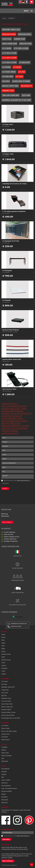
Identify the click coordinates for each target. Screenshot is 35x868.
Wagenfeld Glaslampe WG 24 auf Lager (16, 100)
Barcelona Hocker (9, 34)
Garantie (4, 774)
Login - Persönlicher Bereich (9, 788)
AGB (3, 758)
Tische (3, 663)
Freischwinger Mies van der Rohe (11, 718)
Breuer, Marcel (5, 740)
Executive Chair (25, 44)
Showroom (4, 783)
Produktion (4, 747)
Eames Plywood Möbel (8, 715)
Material (4, 750)
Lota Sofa (6, 81)
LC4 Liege (22, 72)
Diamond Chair (20, 39)
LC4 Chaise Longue (9, 72)
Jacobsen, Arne (6, 734)
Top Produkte (5, 679)
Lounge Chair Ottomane (21, 81)
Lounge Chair (5, 690)
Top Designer (5, 723)
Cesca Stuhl (7, 39)
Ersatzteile (11, 18)
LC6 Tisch (19, 77)
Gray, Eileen (5, 737)
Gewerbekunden (6, 786)
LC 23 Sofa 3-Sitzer (9, 53)
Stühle (3, 649)
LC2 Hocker (6, 67)
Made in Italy (5, 753)
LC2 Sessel (4, 681)
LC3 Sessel (17, 67)
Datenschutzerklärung (23, 481)
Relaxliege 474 (27, 86)
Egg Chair (4, 695)
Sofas (3, 640)
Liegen (3, 643)
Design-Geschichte (7, 791)
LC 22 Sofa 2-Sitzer (21, 48)
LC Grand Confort (6, 701)
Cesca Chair (5, 693)
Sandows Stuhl (8, 91)
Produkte (4, 632)
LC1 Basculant (25, 62)
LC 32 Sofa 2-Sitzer (9, 58)
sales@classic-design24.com (19, 623)
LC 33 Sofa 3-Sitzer (9, 62)
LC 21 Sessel (7, 48)
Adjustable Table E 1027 (11, 30)
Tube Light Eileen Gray (11, 95)
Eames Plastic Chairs (7, 704)
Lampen (4, 665)
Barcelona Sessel (25, 34)
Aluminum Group (6, 654)
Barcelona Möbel (6, 710)
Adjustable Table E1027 (8, 687)
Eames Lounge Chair (10, 44)
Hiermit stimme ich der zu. (17, 481)
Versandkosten (5, 769)
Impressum (4, 803)
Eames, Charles (6, 728)
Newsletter (4, 797)
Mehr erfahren (7, 522)
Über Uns (4, 744)
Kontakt (3, 794)
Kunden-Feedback (6, 756)
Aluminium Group (6, 698)
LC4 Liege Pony (8, 77)
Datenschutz (5, 800)
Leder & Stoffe (6, 780)
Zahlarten (4, 772)
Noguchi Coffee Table (10, 86)
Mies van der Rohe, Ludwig (9, 731)
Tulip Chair (26, 95)
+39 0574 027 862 (16, 626)
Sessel (3, 634)
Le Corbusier (5, 726)
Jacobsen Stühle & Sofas (8, 712)
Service (4, 18)
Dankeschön (5, 761)
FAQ (3, 777)
